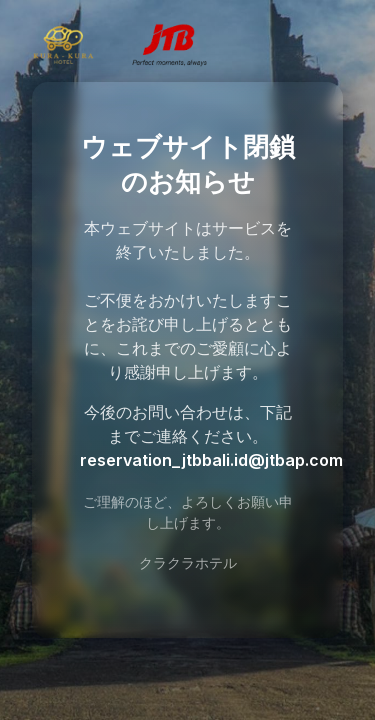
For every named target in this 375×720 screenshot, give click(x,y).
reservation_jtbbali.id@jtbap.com (211, 460)
